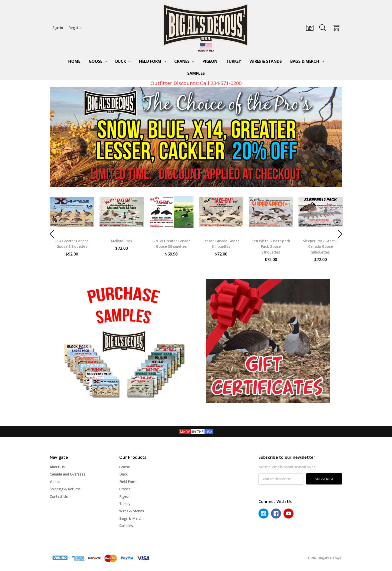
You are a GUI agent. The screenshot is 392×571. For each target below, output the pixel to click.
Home (74, 61)
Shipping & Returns (65, 489)
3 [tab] (68, 178)
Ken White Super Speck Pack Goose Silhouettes (271, 246)
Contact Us (59, 496)
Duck (123, 61)
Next (206, 176)
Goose (98, 61)
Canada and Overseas (67, 474)
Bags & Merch (307, 61)
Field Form (152, 61)
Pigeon (210, 61)
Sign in (58, 28)
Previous (185, 176)
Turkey (233, 61)
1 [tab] (52, 178)
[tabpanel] (196, 137)
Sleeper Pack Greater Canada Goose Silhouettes (321, 246)
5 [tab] (84, 178)
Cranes (184, 61)
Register (75, 28)
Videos (55, 482)
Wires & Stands (266, 61)
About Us (57, 467)
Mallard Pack (121, 241)
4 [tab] (76, 178)
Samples (196, 73)
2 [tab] (60, 178)
